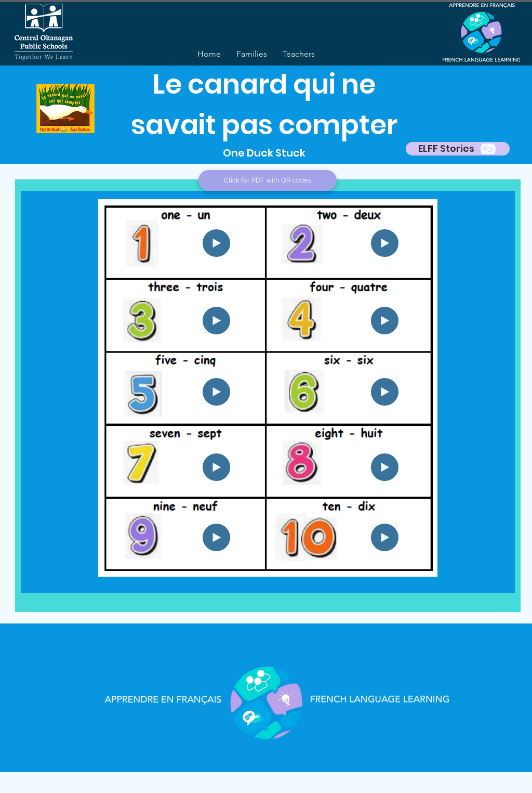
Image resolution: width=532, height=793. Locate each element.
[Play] (216, 243)
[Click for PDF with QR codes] (268, 180)
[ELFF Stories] (458, 149)
